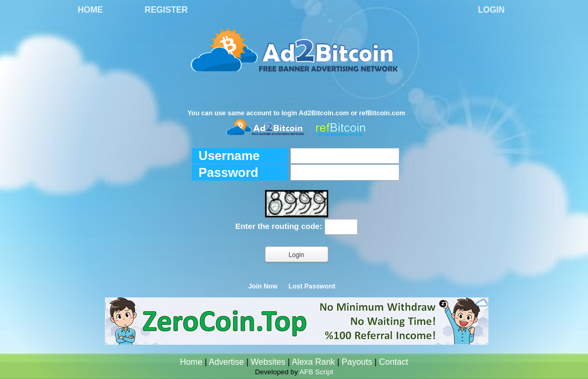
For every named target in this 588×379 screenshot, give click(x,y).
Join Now (263, 286)
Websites (268, 362)
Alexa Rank (313, 362)
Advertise (226, 362)
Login (491, 10)
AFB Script (316, 372)
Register (166, 10)
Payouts (357, 362)
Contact (393, 362)
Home (91, 10)
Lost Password (312, 286)
